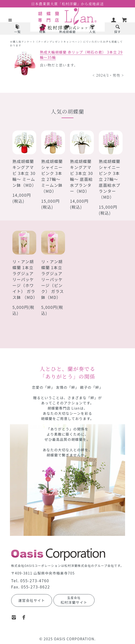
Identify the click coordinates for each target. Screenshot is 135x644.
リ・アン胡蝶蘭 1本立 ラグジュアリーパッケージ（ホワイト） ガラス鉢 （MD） (25, 279)
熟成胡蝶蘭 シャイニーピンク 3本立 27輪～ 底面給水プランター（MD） (110, 179)
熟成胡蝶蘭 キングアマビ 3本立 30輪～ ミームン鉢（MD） (24, 173)
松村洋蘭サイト (74, 600)
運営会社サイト (32, 600)
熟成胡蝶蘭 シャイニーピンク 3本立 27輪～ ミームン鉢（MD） (52, 176)
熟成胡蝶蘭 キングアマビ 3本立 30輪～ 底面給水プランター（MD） (82, 176)
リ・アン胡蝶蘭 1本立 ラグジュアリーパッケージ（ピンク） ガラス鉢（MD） (53, 279)
